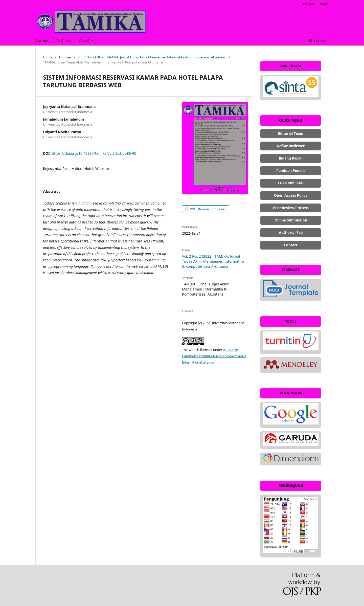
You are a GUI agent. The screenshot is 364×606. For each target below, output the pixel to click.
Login (324, 4)
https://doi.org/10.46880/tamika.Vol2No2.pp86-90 (94, 153)
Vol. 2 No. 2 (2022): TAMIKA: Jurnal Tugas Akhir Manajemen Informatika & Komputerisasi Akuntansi (152, 57)
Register (308, 4)
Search (317, 40)
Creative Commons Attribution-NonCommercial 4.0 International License (214, 356)
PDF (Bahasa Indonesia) (207, 209)
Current (42, 40)
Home (48, 57)
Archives (64, 40)
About (85, 40)
